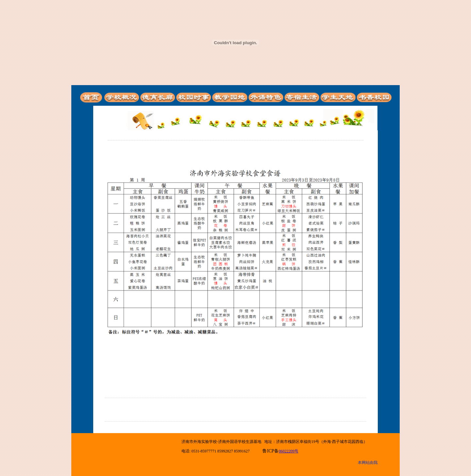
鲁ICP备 (270, 451)
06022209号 (288, 451)
